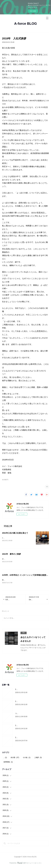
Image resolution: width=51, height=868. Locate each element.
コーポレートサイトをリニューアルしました (31, 714)
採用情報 (8, 762)
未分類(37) (5, 480)
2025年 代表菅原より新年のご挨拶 (28, 702)
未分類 (15, 758)
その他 (27, 758)
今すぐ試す (33, 11)
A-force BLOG (25, 24)
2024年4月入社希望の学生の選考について (30, 738)
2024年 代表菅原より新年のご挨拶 (28, 726)
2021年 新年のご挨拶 (11, 554)
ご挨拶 (38, 758)
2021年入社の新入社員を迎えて (15, 533)
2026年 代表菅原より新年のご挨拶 (28, 690)
